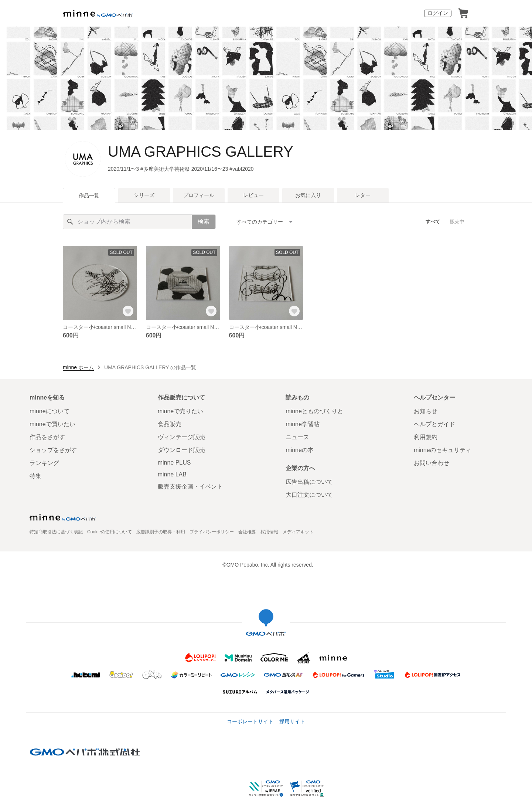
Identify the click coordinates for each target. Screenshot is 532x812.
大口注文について (309, 495)
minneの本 (300, 450)
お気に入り (308, 195)
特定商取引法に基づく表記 (56, 532)
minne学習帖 (303, 424)
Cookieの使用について (110, 532)
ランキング (44, 463)
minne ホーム (78, 367)
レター (363, 195)
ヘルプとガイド (434, 424)
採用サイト (292, 721)
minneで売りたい (181, 411)
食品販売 (170, 424)
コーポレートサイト (250, 721)
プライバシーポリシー (212, 532)
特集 (35, 476)
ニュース (297, 437)
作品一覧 (89, 196)
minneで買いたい (52, 424)
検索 (204, 222)
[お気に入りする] (128, 311)
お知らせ (426, 411)
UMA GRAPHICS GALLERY (201, 152)
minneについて (50, 411)
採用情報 (269, 532)
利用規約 (426, 437)
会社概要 (247, 532)
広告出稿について (309, 482)
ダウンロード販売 (181, 450)
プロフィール (199, 195)
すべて (433, 222)
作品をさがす (47, 437)
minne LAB (172, 474)
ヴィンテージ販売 (181, 437)
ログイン (438, 13)
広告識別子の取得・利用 (161, 532)
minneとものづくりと (314, 411)
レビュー (253, 195)
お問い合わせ (432, 463)
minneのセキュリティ (443, 450)
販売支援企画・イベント (190, 487)
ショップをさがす (53, 450)
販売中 (457, 222)
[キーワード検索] (127, 222)
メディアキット (298, 532)
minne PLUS (174, 463)
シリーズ (144, 195)
